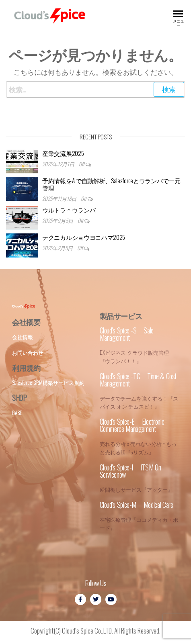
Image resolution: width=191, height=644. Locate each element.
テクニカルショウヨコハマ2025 (84, 237)
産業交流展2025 (63, 153)
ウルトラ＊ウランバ (69, 210)
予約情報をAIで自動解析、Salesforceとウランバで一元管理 (111, 184)
